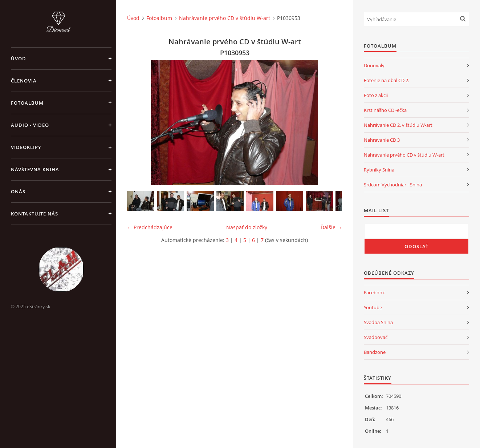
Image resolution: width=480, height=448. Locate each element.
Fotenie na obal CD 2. (387, 80)
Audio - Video (30, 125)
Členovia (24, 81)
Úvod (19, 58)
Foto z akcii (376, 95)
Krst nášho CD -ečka (385, 110)
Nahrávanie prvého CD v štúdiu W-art (225, 18)
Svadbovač (376, 337)
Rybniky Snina (379, 170)
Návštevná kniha (35, 169)
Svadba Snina (378, 322)
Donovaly (374, 65)
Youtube (373, 307)
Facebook (374, 292)
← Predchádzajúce (150, 227)
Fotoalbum (27, 103)
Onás (18, 191)
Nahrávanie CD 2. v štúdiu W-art (398, 125)
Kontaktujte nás (34, 214)
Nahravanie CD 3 (382, 140)
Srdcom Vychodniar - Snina (393, 185)
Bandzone (375, 352)
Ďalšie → (331, 227)
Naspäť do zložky (247, 227)
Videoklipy (26, 147)
